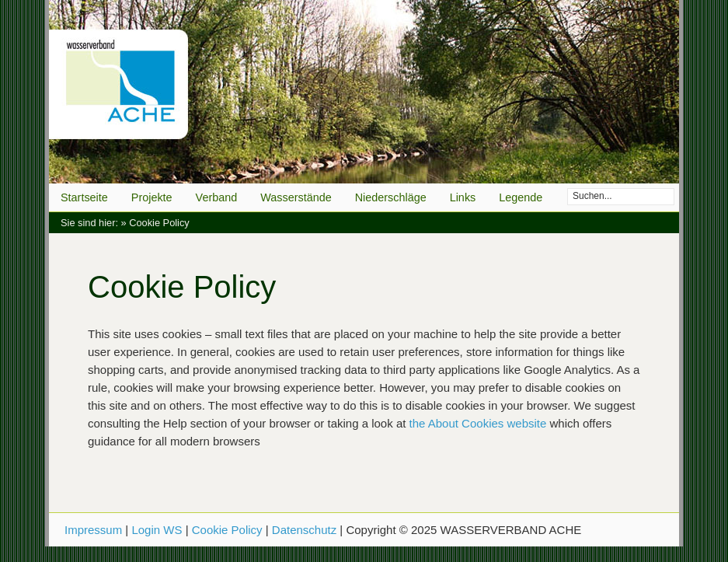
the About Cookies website (478, 423)
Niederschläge (391, 197)
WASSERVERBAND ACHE (364, 92)
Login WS (157, 530)
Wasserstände (296, 197)
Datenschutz (304, 530)
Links (463, 197)
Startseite (84, 197)
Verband (217, 197)
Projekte (152, 197)
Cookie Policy (227, 530)
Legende (521, 197)
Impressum (93, 530)
